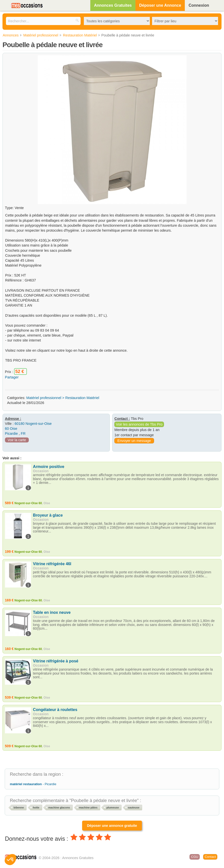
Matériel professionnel (44, 398)
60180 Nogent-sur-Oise (33, 424)
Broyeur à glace (48, 515)
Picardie (11, 434)
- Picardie (33, 784)
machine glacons (59, 807)
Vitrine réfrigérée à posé (56, 661)
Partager (12, 377)
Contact (210, 857)
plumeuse (113, 807)
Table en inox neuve (52, 612)
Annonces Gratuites (113, 5)
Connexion (199, 5)
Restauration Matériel (82, 398)
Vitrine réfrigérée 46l (52, 564)
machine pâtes (88, 807)
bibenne (19, 807)
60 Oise (11, 429)
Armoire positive (49, 467)
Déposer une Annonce (160, 5)
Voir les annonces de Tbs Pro (139, 424)
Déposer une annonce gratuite (112, 826)
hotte (36, 807)
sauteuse (134, 807)
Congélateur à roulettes (55, 710)
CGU (195, 857)
